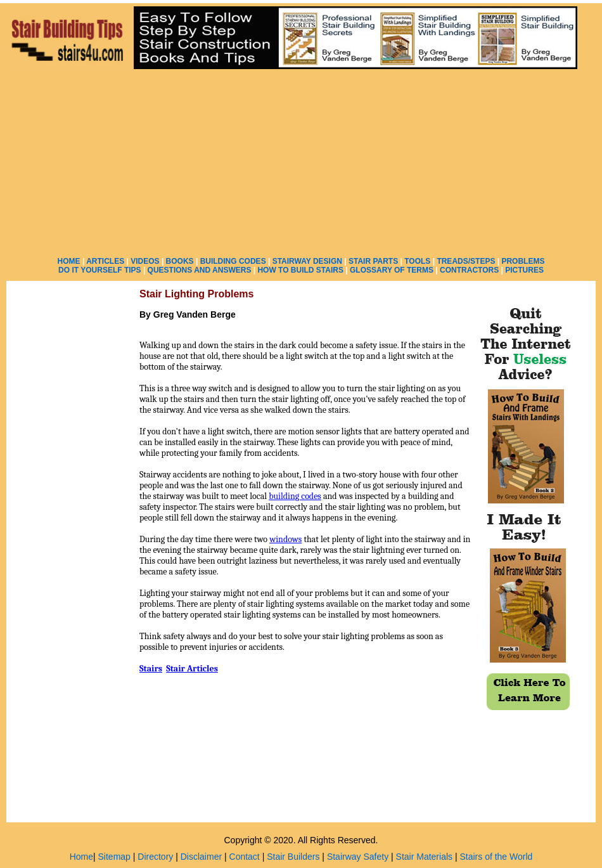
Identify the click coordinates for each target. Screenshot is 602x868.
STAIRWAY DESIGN (307, 261)
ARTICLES (105, 261)
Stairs (151, 669)
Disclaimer (201, 857)
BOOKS (180, 261)
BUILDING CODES (233, 261)
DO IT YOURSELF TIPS (99, 270)
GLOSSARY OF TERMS (392, 270)
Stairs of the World (496, 857)
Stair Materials (424, 857)
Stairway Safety (358, 857)
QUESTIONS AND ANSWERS (200, 270)
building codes (295, 496)
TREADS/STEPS (466, 261)
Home (81, 857)
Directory (155, 857)
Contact (245, 857)
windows (285, 539)
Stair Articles (192, 669)
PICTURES (524, 270)
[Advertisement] (417, 126)
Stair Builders (293, 857)
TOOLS (417, 261)
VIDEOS (145, 261)
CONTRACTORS (469, 270)
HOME (69, 261)
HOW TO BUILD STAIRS (300, 270)
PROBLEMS (523, 261)
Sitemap (114, 857)
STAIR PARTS (373, 261)
